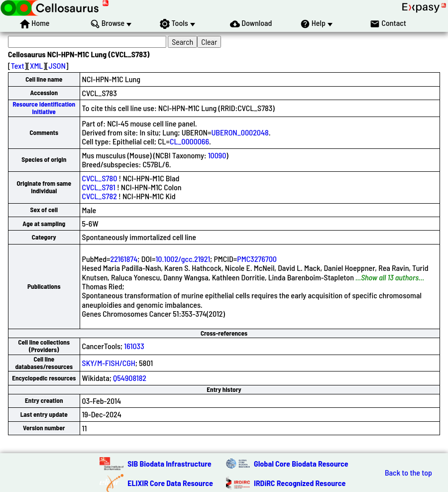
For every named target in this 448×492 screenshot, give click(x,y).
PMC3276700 (257, 259)
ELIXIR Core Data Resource (170, 483)
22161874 (124, 259)
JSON (57, 65)
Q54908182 (130, 378)
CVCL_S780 (100, 178)
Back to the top (408, 473)
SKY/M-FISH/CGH (109, 363)
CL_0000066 (189, 141)
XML (36, 65)
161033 (134, 346)
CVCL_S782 (100, 196)
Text (18, 65)
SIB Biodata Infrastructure (169, 463)
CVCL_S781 (99, 187)
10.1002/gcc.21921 (183, 259)
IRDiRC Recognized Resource (300, 483)
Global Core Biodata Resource (301, 463)
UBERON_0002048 (240, 132)
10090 (217, 155)
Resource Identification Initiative (44, 108)
